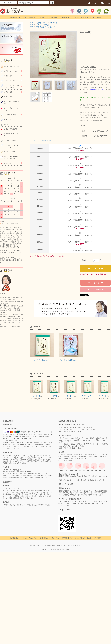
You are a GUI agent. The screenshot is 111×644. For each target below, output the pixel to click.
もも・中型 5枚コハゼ (40, 360)
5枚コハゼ (53, 23)
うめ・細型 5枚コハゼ (39, 396)
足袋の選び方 (44, 17)
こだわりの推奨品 (43, 25)
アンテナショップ (75, 17)
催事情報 (65, 17)
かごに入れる (95, 268)
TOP (32, 23)
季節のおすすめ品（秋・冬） (47, 27)
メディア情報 (97, 17)
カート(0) (105, 3)
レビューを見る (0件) (95, 283)
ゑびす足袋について (16, 17)
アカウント (93, 3)
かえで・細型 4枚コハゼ (90, 396)
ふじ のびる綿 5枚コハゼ (70, 360)
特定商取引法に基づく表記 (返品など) (93, 274)
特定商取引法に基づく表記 (56, 546)
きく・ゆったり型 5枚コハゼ (75, 396)
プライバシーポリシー (73, 546)
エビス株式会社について (37, 546)
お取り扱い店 (87, 17)
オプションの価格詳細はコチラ (41, 140)
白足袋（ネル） (42, 23)
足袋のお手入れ (55, 17)
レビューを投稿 (95, 289)
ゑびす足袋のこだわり (31, 17)
